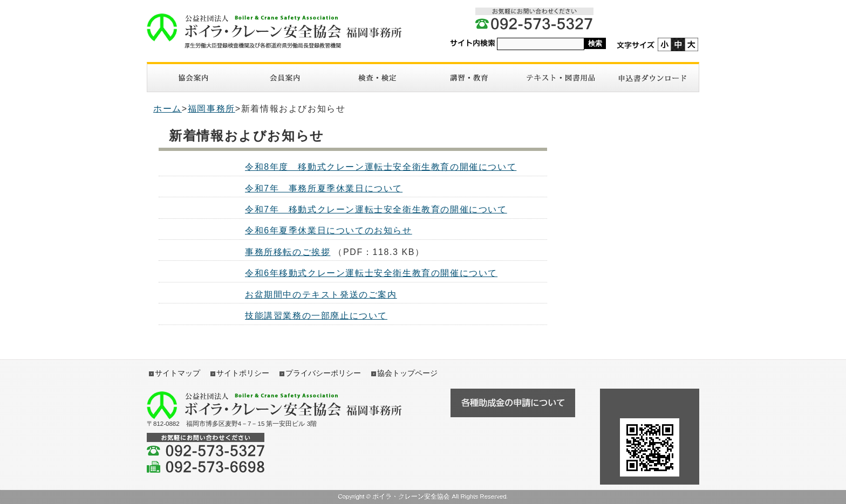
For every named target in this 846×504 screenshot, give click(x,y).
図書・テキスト (561, 78)
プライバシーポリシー (323, 373)
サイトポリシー (243, 373)
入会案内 (285, 78)
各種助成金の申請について (513, 403)
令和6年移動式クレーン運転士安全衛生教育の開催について (371, 273)
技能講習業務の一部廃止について (316, 316)
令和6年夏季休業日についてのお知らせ (329, 230)
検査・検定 (377, 78)
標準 (678, 44)
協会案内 (193, 78)
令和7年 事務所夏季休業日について (324, 188)
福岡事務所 (211, 109)
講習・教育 (469, 78)
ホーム (168, 109)
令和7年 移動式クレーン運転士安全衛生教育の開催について (376, 209)
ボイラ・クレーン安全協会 (280, 31)
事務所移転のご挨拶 (288, 252)
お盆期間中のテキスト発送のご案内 (321, 295)
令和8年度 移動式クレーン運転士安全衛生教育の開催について (381, 167)
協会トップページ (407, 373)
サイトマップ (178, 373)
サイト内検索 (473, 43)
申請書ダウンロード (653, 78)
